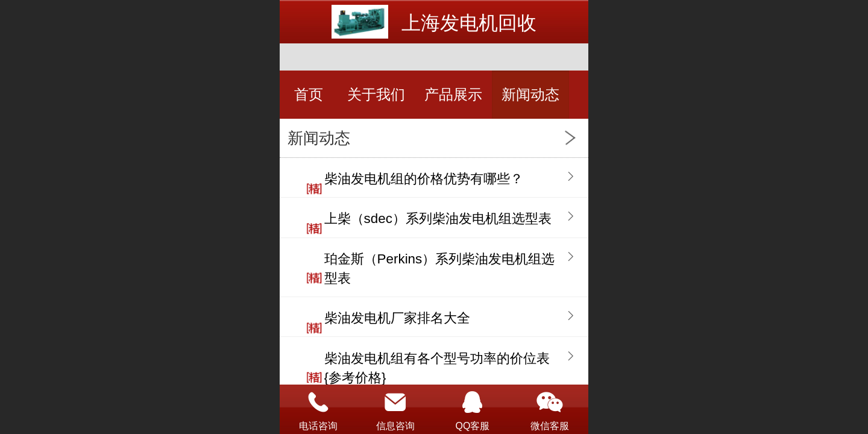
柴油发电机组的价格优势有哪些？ (424, 179)
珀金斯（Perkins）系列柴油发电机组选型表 (440, 269)
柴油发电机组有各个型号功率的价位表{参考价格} (437, 368)
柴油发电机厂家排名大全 (397, 318)
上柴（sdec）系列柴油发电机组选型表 (438, 219)
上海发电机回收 (469, 23)
